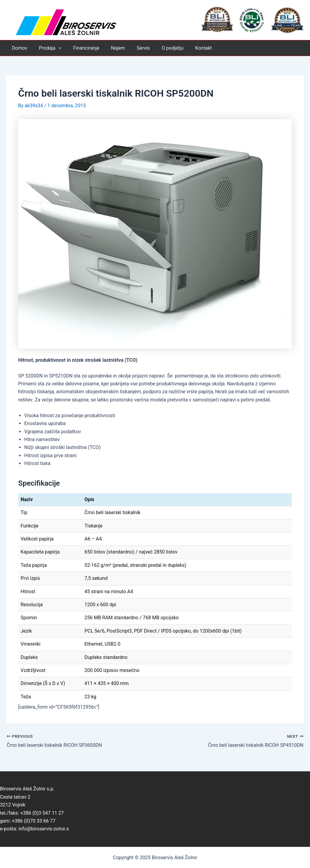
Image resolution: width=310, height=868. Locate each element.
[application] (55, 48)
